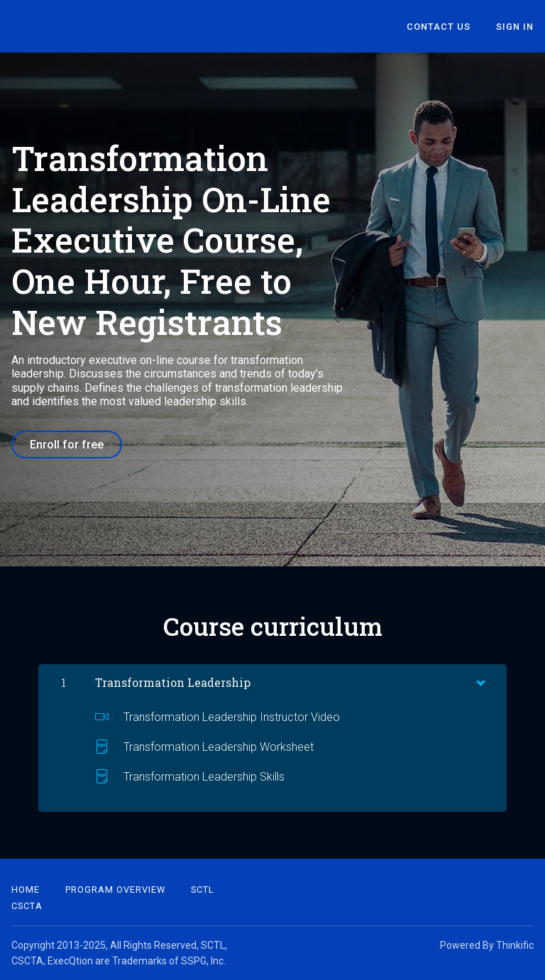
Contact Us (439, 27)
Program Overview (115, 890)
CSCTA (27, 906)
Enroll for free (67, 445)
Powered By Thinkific (487, 945)
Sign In (515, 27)
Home (26, 890)
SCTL (203, 890)
